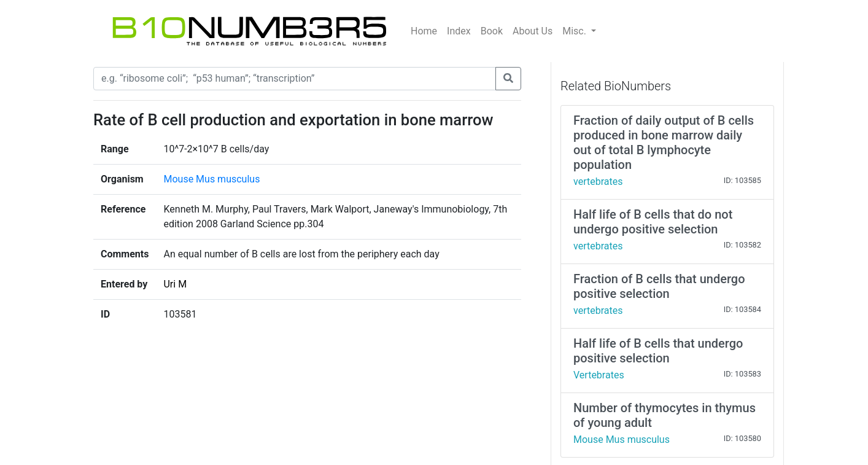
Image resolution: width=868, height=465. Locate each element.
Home (424, 31)
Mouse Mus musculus (211, 179)
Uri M (175, 284)
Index (459, 31)
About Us (533, 31)
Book (492, 31)
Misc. (575, 31)
